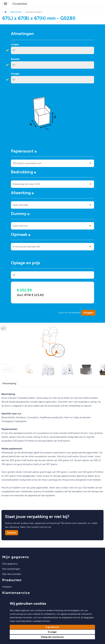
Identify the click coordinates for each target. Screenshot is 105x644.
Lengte (15, 44)
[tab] (9, 384)
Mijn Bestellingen (11, 569)
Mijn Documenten (12, 574)
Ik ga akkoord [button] (52, 627)
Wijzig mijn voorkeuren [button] (52, 637)
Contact (12, 533)
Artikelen (7, 587)
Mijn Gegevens (10, 564)
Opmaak (21, 235)
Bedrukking (23, 172)
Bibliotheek (16, 12)
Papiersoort (24, 152)
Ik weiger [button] (52, 632)
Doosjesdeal (20, 4)
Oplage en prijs (26, 263)
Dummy (20, 214)
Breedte (15, 59)
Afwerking (22, 193)
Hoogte (15, 74)
